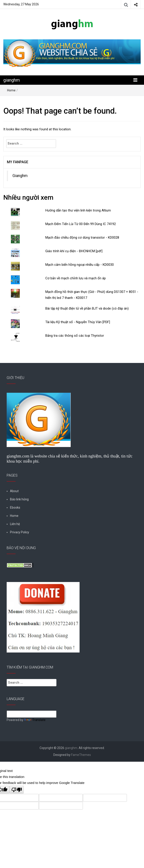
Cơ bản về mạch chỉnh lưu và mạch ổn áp (76, 278)
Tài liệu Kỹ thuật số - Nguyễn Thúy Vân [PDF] (78, 322)
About (14, 491)
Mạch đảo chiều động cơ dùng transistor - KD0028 (82, 238)
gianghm (12, 80)
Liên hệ (15, 524)
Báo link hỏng (19, 499)
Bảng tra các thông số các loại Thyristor (75, 336)
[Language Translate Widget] (32, 714)
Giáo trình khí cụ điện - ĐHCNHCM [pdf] (74, 251)
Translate (35, 720)
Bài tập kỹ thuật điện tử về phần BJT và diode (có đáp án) (87, 308)
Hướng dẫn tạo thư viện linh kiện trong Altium (78, 210)
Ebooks (15, 508)
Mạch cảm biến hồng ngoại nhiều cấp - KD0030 (80, 265)
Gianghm (20, 176)
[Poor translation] (17, 790)
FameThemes (81, 755)
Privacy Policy (20, 532)
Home (11, 90)
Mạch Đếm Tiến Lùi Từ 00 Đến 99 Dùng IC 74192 (81, 224)
